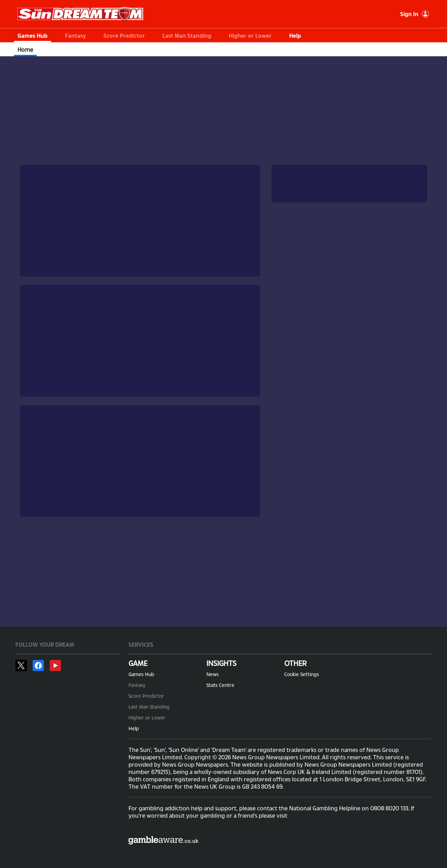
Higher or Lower (250, 35)
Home (25, 49)
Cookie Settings (302, 674)
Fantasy (75, 35)
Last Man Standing (187, 35)
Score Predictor (124, 35)
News (212, 674)
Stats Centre (220, 685)
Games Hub (32, 35)
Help (295, 35)
